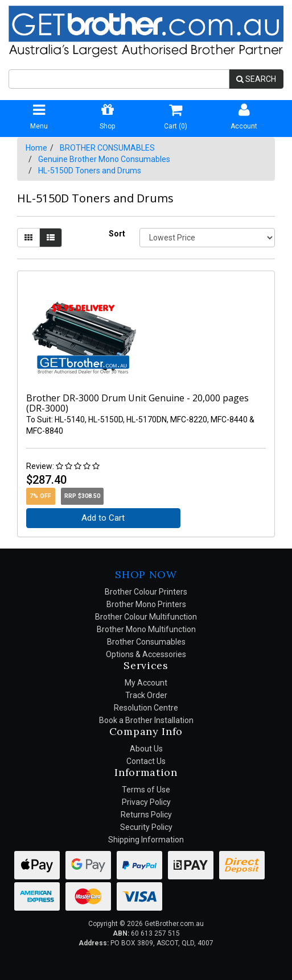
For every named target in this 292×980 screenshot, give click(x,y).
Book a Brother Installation (146, 720)
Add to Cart (103, 518)
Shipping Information (146, 840)
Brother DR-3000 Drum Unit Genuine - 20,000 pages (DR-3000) (137, 403)
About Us (146, 749)
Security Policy (146, 827)
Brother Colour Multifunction (146, 617)
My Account (146, 683)
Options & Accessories (146, 654)
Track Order (146, 695)
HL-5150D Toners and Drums (90, 171)
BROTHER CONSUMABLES (107, 148)
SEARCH (256, 79)
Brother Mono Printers (146, 604)
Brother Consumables (146, 642)
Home (36, 148)
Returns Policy (146, 815)
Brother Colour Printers (146, 592)
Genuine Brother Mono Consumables (104, 159)
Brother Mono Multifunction (146, 629)
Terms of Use (146, 790)
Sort (117, 234)
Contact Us (146, 761)
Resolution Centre (146, 708)
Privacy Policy (146, 802)
